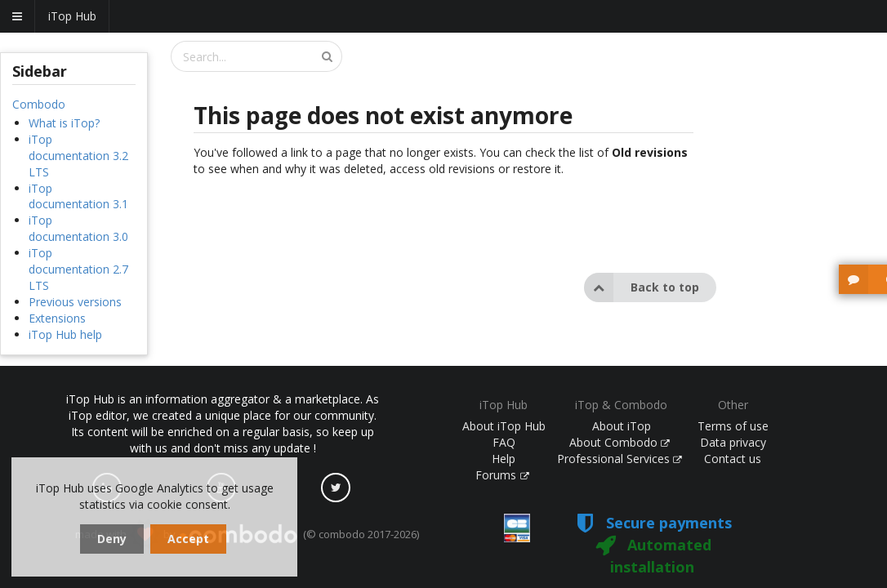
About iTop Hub (504, 426)
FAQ (504, 442)
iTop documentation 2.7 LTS (78, 269)
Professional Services (620, 459)
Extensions (57, 318)
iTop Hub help (65, 334)
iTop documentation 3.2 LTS (78, 156)
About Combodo (620, 442)
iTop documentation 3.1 (78, 196)
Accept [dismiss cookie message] (188, 539)
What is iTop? (64, 123)
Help (504, 459)
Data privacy (733, 442)
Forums (502, 475)
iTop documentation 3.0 (78, 228)
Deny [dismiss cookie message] (112, 539)
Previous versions (75, 302)
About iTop (622, 426)
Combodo (39, 104)
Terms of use (733, 426)
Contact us (733, 459)
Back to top (642, 287)
